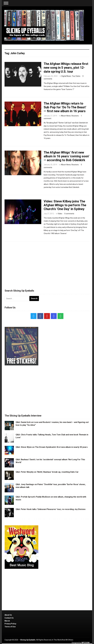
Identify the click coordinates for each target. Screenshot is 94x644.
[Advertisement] (47, 264)
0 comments (69, 214)
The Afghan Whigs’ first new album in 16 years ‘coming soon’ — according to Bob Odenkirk (67, 156)
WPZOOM (85, 643)
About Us (8, 615)
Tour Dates (76, 76)
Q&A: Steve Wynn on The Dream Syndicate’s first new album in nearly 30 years (52, 447)
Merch (7, 621)
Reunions (75, 116)
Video (60, 214)
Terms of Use (10, 627)
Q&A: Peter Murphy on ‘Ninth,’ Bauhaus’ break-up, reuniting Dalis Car (47, 472)
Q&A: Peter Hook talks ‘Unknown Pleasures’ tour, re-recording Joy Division (51, 509)
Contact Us (9, 618)
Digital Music (66, 76)
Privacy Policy (10, 624)
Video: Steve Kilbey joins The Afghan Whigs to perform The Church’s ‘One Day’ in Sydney (65, 205)
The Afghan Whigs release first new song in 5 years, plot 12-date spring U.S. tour (66, 68)
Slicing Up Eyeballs (28, 640)
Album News (66, 116)
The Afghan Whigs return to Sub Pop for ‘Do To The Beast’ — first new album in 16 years (65, 107)
